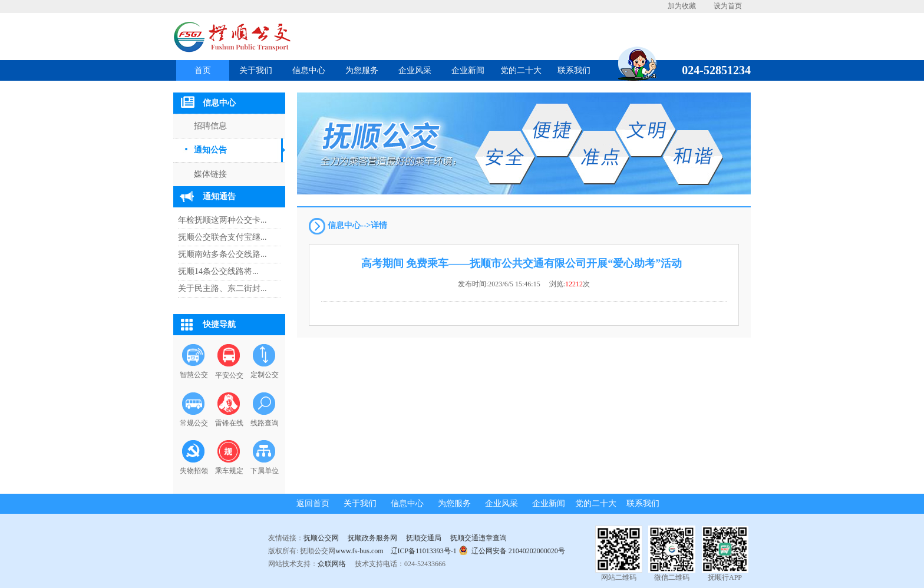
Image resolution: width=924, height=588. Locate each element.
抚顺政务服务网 (372, 538)
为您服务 (362, 70)
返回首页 (313, 503)
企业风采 (415, 70)
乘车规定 (229, 471)
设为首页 (728, 6)
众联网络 (332, 564)
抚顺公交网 (321, 538)
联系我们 (574, 70)
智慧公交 (194, 375)
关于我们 (256, 70)
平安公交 (229, 375)
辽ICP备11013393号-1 (424, 551)
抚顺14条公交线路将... (218, 271)
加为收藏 (682, 6)
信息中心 (309, 70)
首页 (203, 70)
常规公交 (194, 423)
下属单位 (265, 471)
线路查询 (265, 423)
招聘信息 (210, 126)
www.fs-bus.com (359, 551)
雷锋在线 (229, 423)
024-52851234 (712, 70)
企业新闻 (468, 70)
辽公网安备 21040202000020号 (512, 550)
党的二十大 (521, 70)
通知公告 (210, 150)
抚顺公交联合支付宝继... (222, 237)
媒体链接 (210, 174)
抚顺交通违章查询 (478, 538)
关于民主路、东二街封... (222, 288)
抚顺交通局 (424, 538)
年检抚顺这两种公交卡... (222, 220)
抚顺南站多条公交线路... (222, 254)
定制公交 (265, 375)
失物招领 (194, 471)
